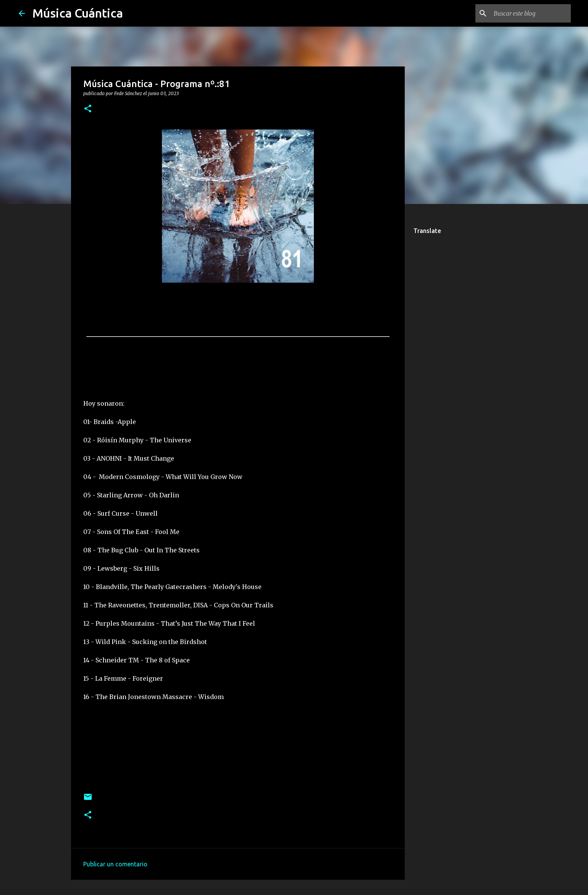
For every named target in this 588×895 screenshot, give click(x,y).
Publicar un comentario (115, 864)
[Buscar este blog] (531, 13)
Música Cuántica (78, 13)
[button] (88, 109)
